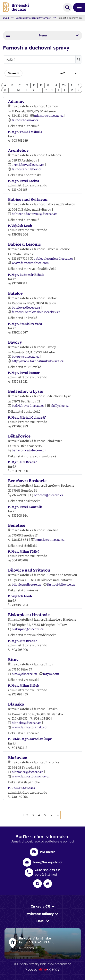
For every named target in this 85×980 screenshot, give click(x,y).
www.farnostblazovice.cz (31, 776)
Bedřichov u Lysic (25, 391)
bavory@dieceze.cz (26, 356)
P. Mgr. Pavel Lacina (24, 181)
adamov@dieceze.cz (49, 116)
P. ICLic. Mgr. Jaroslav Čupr (30, 739)
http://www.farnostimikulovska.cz (38, 361)
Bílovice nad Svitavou (29, 570)
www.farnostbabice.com (30, 263)
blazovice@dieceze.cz (27, 772)
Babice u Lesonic (24, 244)
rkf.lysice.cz (60, 405)
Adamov (16, 101)
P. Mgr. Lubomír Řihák (26, 274)
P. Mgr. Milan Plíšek (24, 685)
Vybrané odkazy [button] (40, 914)
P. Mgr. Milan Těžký (24, 551)
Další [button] (40, 921)
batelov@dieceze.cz (26, 307)
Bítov (13, 659)
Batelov (15, 293)
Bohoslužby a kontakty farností (33, 18)
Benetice (17, 525)
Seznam (13, 73)
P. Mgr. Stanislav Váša (25, 324)
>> (58, 815)
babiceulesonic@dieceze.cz (53, 258)
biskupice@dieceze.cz (28, 629)
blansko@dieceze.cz (26, 722)
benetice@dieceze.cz (49, 539)
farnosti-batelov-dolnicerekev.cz (36, 312)
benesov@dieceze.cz (49, 495)
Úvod (6, 18)
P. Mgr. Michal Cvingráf (27, 417)
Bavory (15, 342)
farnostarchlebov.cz (27, 169)
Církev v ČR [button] (40, 906)
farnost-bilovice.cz (61, 584)
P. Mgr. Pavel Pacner (24, 372)
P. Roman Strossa (22, 788)
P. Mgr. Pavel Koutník (25, 507)
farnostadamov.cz (25, 120)
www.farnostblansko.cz (30, 727)
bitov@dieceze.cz (24, 674)
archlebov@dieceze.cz (28, 164)
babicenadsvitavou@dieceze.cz (34, 213)
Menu (42, 35)
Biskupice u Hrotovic (29, 614)
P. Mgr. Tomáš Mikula (25, 132)
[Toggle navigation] (78, 7)
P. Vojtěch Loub (20, 225)
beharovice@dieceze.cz (29, 450)
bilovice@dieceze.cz (26, 584)
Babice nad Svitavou (28, 199)
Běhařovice (19, 436)
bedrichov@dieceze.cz (28, 405)
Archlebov (18, 150)
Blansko (16, 704)
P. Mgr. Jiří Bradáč (23, 462)
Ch (64, 85)
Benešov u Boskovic (27, 480)
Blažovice (17, 757)
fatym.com (51, 674)
